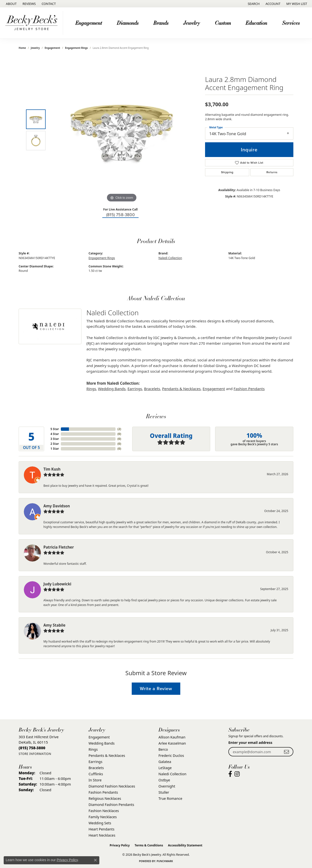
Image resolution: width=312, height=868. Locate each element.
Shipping (227, 172)
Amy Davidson (57, 506)
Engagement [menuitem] (99, 737)
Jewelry (192, 23)
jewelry (35, 48)
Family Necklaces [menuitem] (103, 817)
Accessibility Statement (185, 845)
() (119, 429)
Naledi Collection (170, 258)
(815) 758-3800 (121, 215)
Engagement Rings (76, 48)
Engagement (89, 23)
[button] (253, 4)
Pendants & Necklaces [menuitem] (107, 756)
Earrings (135, 389)
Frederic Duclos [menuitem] (171, 756)
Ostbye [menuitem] (164, 780)
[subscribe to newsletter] (286, 752)
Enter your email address (250, 743)
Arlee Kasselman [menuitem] (172, 743)
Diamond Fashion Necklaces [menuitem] (112, 786)
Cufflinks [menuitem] (96, 774)
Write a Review (156, 689)
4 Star (55, 434)
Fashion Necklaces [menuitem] (104, 811)
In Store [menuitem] (95, 780)
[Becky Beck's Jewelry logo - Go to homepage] (33, 23)
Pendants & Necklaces (181, 389)
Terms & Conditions (149, 845)
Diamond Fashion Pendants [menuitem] (111, 805)
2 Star (55, 444)
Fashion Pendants (249, 389)
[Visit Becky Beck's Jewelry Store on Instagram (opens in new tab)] (237, 774)
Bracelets (152, 389)
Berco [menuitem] (163, 749)
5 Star (55, 429)
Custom (223, 23)
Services (291, 23)
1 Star (55, 449)
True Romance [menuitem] (170, 798)
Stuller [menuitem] (164, 792)
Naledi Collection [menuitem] (172, 774)
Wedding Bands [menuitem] (102, 743)
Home (22, 48)
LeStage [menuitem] (165, 768)
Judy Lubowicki (57, 584)
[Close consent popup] (95, 860)
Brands (161, 23)
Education (256, 23)
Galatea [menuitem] (165, 762)
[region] (122, 130)
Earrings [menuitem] (95, 762)
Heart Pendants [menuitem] (101, 829)
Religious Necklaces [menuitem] (105, 798)
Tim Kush (52, 469)
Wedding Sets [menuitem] (100, 823)
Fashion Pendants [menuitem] (103, 792)
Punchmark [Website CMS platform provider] (165, 861)
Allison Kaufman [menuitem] (172, 737)
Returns (272, 172)
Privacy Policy (120, 845)
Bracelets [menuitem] (96, 768)
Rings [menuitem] (93, 749)
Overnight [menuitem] (167, 786)
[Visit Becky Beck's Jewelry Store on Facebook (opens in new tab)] (230, 774)
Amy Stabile (54, 625)
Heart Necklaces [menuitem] (102, 835)
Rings (91, 389)
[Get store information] (35, 754)
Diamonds (128, 23)
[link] (11, 4)
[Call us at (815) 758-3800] (32, 748)
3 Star (55, 439)
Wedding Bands (112, 389)
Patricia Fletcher (59, 547)
